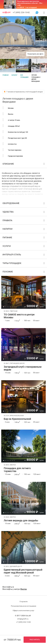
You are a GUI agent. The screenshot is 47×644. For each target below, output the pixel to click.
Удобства (24, 212)
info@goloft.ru (23, 619)
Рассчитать (35, 640)
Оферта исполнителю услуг (23, 610)
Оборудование (24, 204)
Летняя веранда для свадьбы (21, 521)
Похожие (24, 272)
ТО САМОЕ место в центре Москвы (19, 316)
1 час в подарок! (31, 7)
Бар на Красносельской (17, 419)
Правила (24, 221)
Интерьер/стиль (24, 255)
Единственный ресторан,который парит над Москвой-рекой (23, 571)
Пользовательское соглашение (23, 606)
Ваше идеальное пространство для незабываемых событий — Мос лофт (30, 3)
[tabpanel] (23, 292)
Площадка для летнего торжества (17, 470)
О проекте (24, 601)
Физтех (23, 589)
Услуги (24, 247)
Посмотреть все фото (35, 54)
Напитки (24, 229)
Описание (24, 164)
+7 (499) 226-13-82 (21, 12)
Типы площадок (24, 264)
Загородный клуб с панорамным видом (23, 368)
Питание (24, 238)
